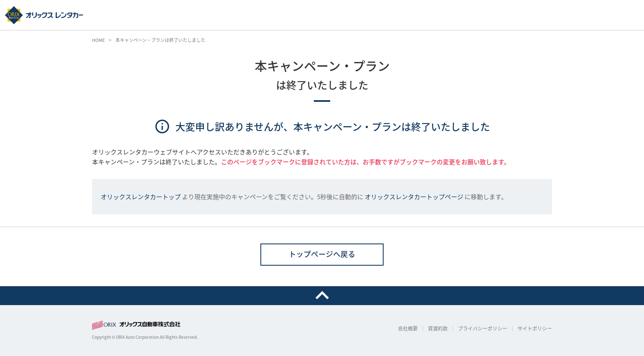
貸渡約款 (438, 328)
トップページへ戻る (322, 254)
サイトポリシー (535, 328)
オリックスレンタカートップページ (414, 197)
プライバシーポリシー (483, 328)
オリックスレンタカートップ (141, 197)
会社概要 (408, 328)
